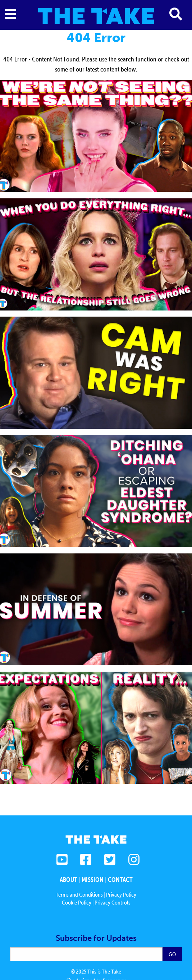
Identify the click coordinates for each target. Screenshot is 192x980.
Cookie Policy (77, 902)
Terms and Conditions (79, 894)
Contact (120, 880)
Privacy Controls (113, 902)
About (68, 880)
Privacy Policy (121, 894)
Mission (93, 880)
